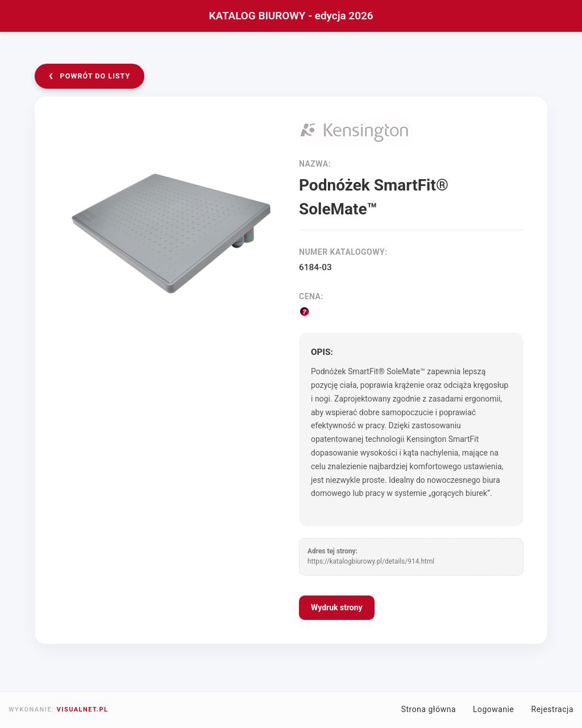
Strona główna (429, 709)
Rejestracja (553, 709)
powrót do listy (90, 75)
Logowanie (494, 709)
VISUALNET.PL (83, 710)
